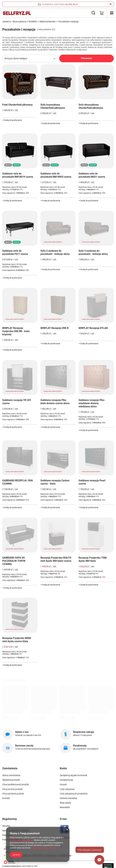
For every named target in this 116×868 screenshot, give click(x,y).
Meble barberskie (48, 21)
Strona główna (19, 21)
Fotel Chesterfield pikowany (17, 105)
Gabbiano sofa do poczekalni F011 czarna (15, 252)
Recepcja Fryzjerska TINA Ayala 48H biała (93, 559)
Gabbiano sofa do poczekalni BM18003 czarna (56, 175)
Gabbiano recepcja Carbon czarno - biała (55, 482)
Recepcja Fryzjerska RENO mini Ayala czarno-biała (17, 640)
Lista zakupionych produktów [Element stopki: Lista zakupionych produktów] (74, 794)
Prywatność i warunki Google (43, 848)
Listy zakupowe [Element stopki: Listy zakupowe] (67, 789)
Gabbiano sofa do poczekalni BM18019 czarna (18, 175)
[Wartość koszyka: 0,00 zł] (102, 13)
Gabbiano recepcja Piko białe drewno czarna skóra (55, 402)
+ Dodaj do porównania (12, 120)
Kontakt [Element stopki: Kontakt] (6, 798)
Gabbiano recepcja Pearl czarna (92, 482)
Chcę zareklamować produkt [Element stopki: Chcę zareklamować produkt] (16, 784)
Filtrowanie (86, 58)
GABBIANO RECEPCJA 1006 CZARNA (18, 482)
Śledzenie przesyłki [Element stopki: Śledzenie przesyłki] (11, 780)
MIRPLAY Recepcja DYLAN (93, 328)
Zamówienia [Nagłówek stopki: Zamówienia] (10, 768)
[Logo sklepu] (17, 13)
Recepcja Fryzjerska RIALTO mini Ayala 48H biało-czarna (56, 559)
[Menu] (111, 13)
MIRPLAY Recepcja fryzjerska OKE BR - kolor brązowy (16, 331)
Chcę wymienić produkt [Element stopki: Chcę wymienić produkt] (13, 794)
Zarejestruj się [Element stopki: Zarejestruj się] (66, 780)
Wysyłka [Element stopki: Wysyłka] (6, 826)
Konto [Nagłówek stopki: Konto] (63, 768)
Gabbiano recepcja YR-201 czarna (17, 402)
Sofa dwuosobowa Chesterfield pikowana (91, 106)
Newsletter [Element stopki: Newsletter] (65, 807)
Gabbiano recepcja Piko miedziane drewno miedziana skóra (91, 403)
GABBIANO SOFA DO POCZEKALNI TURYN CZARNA (14, 561)
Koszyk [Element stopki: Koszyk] (63, 784)
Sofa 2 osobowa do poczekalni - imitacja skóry (55, 252)
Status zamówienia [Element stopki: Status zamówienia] (11, 775)
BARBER (33, 21)
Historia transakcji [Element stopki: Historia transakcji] (68, 798)
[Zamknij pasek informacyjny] (110, 4)
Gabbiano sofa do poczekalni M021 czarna (92, 175)
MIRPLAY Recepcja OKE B (55, 328)
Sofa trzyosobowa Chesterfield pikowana (53, 106)
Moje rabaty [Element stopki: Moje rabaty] (65, 803)
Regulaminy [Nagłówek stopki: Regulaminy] (10, 819)
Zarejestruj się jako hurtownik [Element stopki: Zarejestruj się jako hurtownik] (73, 775)
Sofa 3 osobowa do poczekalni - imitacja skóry (93, 252)
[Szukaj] (93, 13)
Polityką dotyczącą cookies (21, 840)
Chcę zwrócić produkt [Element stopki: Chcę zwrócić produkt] (12, 789)
